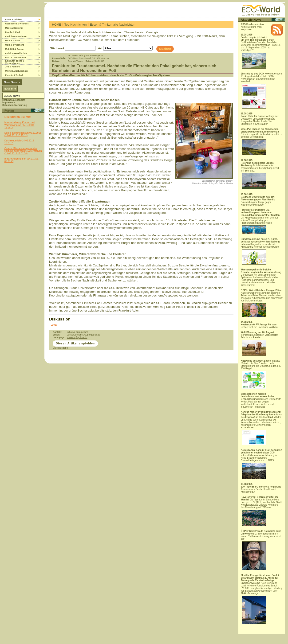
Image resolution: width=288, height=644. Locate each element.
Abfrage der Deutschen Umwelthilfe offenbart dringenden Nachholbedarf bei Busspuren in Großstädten (260, 120)
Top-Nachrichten (76, 25)
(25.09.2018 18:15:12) (23, 134)
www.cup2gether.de (77, 337)
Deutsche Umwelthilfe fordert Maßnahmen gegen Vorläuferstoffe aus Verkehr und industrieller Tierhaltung (261, 400)
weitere (12, 96)
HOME (57, 25)
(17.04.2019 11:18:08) (20, 125)
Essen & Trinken (101, 25)
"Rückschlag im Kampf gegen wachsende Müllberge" (258, 201)
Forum (9, 111)
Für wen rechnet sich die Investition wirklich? (259, 326)
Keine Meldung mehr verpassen (252, 27)
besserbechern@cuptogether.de (164, 295)
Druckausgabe (60, 348)
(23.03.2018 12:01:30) (23, 151)
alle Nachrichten (124, 25)
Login (54, 324)
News (12, 82)
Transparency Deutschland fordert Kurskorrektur (261, 489)
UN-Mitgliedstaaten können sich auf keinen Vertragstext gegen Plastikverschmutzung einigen (260, 221)
